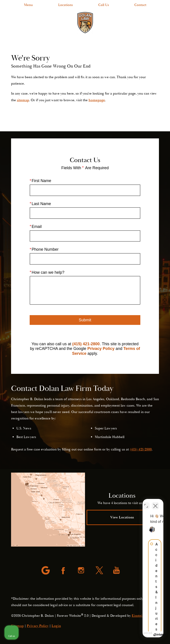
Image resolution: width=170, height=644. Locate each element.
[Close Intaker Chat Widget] (155, 502)
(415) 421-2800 (86, 344)
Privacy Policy (101, 349)
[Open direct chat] (146, 502)
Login (56, 626)
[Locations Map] (48, 510)
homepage (97, 100)
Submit (85, 320)
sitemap (23, 100)
